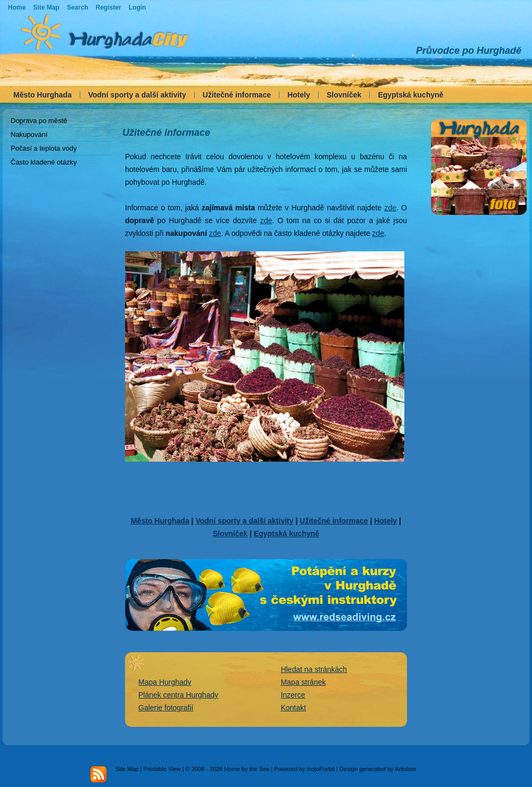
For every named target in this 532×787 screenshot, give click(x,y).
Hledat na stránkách (314, 669)
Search (78, 7)
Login (138, 7)
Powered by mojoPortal (304, 769)
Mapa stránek (304, 682)
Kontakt (293, 708)
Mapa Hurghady (165, 682)
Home (17, 7)
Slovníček (344, 95)
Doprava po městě (39, 121)
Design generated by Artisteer (378, 769)
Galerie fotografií (166, 708)
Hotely (299, 95)
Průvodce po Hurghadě (469, 51)
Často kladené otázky (44, 162)
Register (109, 7)
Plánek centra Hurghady (178, 695)
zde (390, 208)
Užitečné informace (237, 95)
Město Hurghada (43, 95)
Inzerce (293, 695)
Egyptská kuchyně (410, 95)
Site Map (127, 769)
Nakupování (29, 134)
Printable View (162, 769)
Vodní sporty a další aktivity (137, 95)
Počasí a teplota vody (44, 148)
